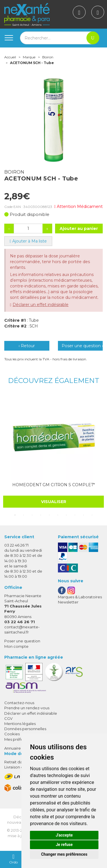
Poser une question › (82, 346)
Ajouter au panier (79, 229)
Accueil (10, 57)
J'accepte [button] (64, 835)
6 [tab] (58, 515)
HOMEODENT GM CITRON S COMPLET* (53, 485)
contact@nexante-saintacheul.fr (22, 629)
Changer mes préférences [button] (64, 854)
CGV (8, 718)
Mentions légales (20, 724)
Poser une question (22, 641)
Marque (29, 57)
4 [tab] (41, 515)
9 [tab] (84, 515)
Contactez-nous (19, 703)
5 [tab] (49, 515)
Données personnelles (25, 729)
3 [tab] (32, 515)
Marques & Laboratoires (80, 597)
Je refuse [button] (64, 845)
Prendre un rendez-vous (27, 708)
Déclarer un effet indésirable (41, 305)
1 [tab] (15, 515)
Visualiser (54, 502)
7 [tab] (66, 515)
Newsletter (68, 602)
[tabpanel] (53, 451)
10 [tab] (92, 515)
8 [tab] (75, 515)
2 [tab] (24, 515)
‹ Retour (27, 346)
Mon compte (16, 646)
